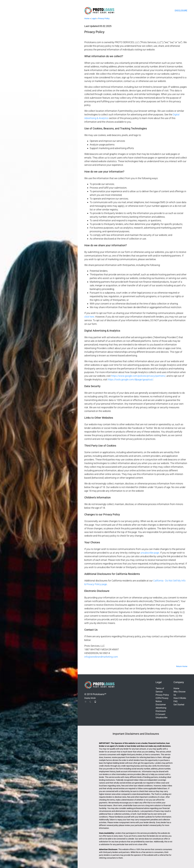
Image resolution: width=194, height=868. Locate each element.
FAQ (175, 701)
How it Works (180, 698)
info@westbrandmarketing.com (101, 657)
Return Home (182, 666)
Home (87, 18)
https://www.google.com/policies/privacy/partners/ (138, 376)
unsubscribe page (150, 553)
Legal (94, 18)
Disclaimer (161, 705)
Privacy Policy (104, 18)
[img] (86, 702)
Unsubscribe (161, 718)
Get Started (179, 705)
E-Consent (160, 714)
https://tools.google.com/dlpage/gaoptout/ (131, 379)
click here (89, 317)
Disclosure (181, 11)
